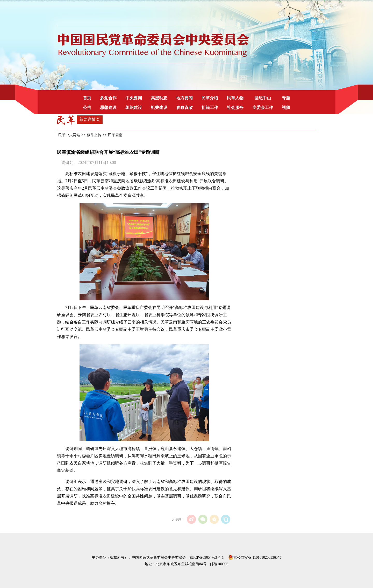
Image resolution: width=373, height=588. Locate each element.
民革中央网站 (69, 135)
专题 (286, 98)
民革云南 (115, 135)
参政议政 (184, 108)
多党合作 (108, 98)
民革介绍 (210, 98)
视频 (286, 108)
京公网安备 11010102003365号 (255, 557)
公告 (87, 108)
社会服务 (235, 108)
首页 (87, 98)
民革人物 (235, 98)
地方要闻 (184, 98)
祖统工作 (210, 108)
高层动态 (159, 98)
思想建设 (108, 108)
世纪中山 (263, 98)
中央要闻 (134, 98)
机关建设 (159, 108)
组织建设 (134, 108)
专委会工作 (263, 108)
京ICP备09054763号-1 (207, 558)
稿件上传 (94, 135)
